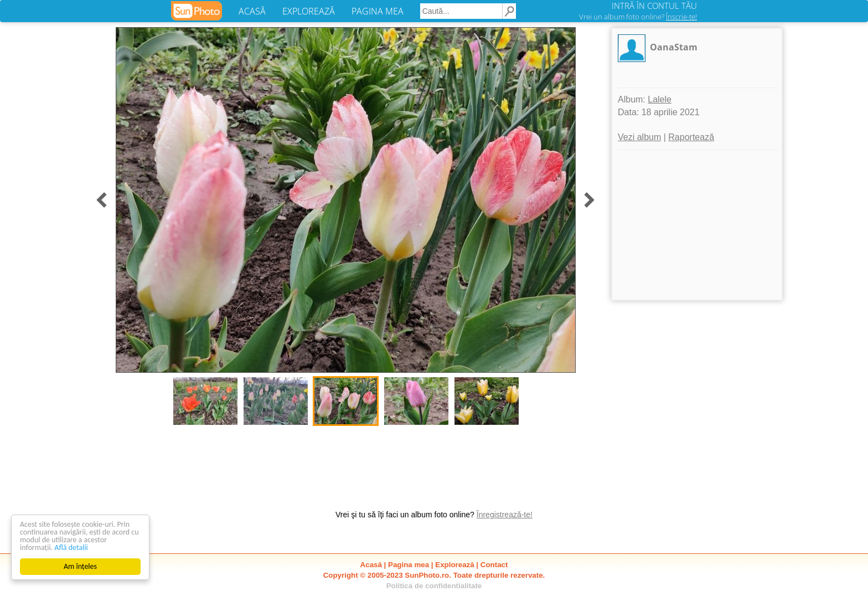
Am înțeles (80, 566)
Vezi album (639, 137)
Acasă (371, 565)
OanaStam (674, 47)
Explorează (454, 565)
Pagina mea (409, 565)
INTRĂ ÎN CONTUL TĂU (654, 6)
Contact (494, 565)
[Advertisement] (697, 225)
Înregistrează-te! (505, 515)
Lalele (660, 99)
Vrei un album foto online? (638, 17)
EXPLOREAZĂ (309, 11)
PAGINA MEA (378, 11)
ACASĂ (252, 11)
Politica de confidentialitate (434, 586)
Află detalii (71, 548)
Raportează (691, 137)
